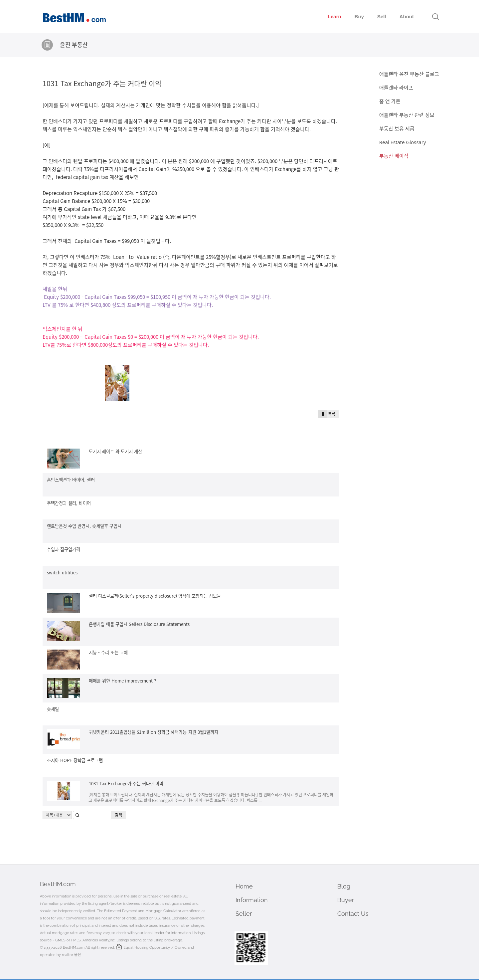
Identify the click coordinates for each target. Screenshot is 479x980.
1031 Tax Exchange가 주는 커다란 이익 (102, 83)
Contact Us (353, 914)
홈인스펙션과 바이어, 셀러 (71, 480)
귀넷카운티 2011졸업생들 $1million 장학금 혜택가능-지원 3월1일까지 (154, 732)
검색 (118, 815)
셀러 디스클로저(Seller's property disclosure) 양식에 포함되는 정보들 (155, 596)
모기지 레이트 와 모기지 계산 (115, 451)
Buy (359, 16)
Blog (344, 886)
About (407, 16)
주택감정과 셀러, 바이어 (69, 503)
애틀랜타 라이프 (396, 88)
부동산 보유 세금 (397, 128)
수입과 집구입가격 (64, 549)
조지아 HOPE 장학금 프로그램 (75, 760)
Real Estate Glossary (403, 142)
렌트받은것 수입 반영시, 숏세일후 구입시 (84, 526)
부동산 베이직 (394, 156)
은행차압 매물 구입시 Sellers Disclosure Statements (139, 624)
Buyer (346, 900)
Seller (244, 914)
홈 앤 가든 (390, 101)
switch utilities (62, 573)
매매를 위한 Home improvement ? (122, 681)
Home (244, 886)
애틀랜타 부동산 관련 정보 (407, 115)
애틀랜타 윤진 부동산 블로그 (409, 74)
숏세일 (53, 709)
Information (252, 900)
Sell (382, 16)
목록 (327, 414)
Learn (334, 16)
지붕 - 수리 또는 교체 (108, 652)
